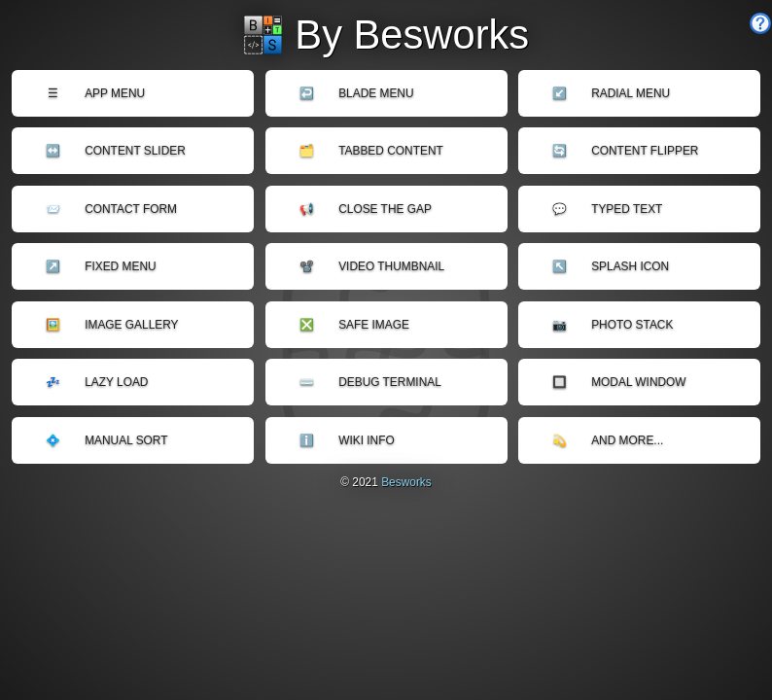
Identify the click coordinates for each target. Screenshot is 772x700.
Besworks (406, 482)
